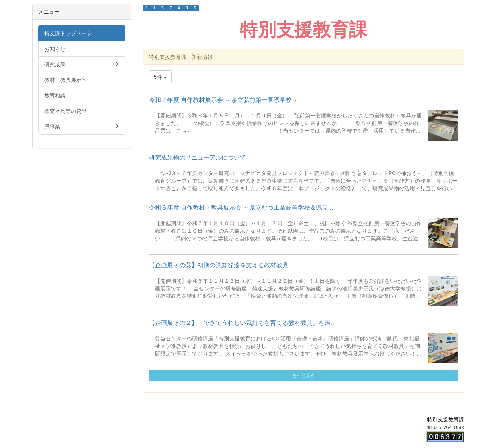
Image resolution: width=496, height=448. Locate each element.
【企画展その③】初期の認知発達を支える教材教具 (219, 265)
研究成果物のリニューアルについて (197, 157)
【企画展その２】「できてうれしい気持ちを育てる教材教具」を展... (242, 323)
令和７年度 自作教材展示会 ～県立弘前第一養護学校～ (223, 100)
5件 (160, 77)
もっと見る (304, 375)
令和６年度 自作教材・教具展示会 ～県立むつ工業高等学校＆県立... (241, 208)
